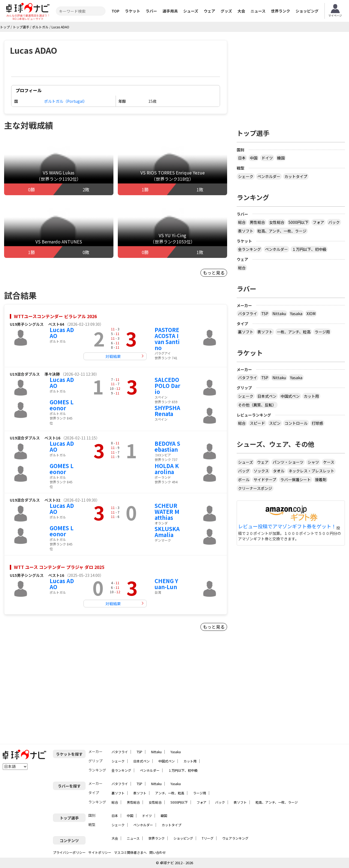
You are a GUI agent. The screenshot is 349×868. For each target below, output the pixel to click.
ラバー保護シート (296, 480)
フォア (318, 222)
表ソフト (246, 231)
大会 (241, 11)
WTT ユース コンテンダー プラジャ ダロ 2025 (59, 567)
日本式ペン (267, 396)
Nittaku (279, 314)
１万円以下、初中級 (309, 249)
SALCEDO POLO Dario (167, 386)
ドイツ (267, 158)
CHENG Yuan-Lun (166, 584)
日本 (242, 158)
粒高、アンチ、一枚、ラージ (282, 231)
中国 (254, 158)
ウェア (209, 11)
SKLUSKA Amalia (167, 532)
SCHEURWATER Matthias (167, 512)
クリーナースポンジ (255, 488)
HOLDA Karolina (167, 469)
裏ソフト (246, 332)
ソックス (261, 471)
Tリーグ (208, 838)
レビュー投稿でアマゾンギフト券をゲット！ (287, 526)
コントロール (296, 423)
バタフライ (248, 314)
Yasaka (296, 314)
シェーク (246, 176)
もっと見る (214, 273)
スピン (275, 423)
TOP (115, 11)
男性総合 (257, 222)
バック (334, 222)
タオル (279, 471)
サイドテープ (265, 480)
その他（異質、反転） (257, 405)
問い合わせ (158, 852)
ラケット (133, 11)
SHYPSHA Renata (167, 411)
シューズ (191, 11)
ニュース (258, 11)
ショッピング (307, 11)
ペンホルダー (269, 176)
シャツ (313, 462)
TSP (265, 314)
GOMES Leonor (62, 405)
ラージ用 (322, 332)
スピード (257, 423)
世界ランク (281, 11)
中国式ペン (290, 396)
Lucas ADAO (62, 333)
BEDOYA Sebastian (167, 446)
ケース (329, 462)
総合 (242, 222)
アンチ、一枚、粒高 (170, 793)
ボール (244, 480)
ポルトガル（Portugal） (66, 101)
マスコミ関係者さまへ (130, 852)
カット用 (311, 396)
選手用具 (170, 11)
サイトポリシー (100, 852)
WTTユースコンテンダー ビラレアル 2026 (55, 316)
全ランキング (249, 249)
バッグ (244, 471)
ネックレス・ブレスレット (311, 471)
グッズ (226, 11)
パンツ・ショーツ (288, 462)
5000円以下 (299, 222)
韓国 (281, 158)
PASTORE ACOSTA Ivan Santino (167, 339)
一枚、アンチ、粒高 (294, 332)
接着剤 (321, 480)
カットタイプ (296, 176)
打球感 (317, 423)
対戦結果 (113, 356)
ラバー (151, 11)
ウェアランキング (235, 838)
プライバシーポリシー (69, 852)
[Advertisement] (51, 690)
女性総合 (277, 222)
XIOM (311, 314)
